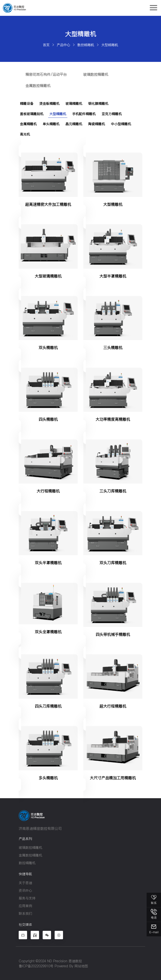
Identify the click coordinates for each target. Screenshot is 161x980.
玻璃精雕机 (74, 103)
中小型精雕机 (121, 124)
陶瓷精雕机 (97, 124)
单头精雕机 (51, 124)
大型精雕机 (110, 45)
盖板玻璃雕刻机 (32, 113)
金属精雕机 (28, 124)
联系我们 (25, 913)
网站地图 (81, 965)
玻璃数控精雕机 (97, 74)
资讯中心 (25, 890)
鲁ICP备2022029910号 (36, 965)
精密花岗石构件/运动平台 (47, 74)
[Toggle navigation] (153, 8)
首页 (46, 45)
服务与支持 (27, 897)
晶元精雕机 (74, 124)
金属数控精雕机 (38, 86)
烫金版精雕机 (49, 103)
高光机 (25, 134)
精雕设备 (27, 103)
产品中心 (63, 45)
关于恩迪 (25, 882)
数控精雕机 (86, 45)
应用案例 (25, 905)
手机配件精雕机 (84, 113)
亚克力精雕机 (112, 113)
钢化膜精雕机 (98, 103)
